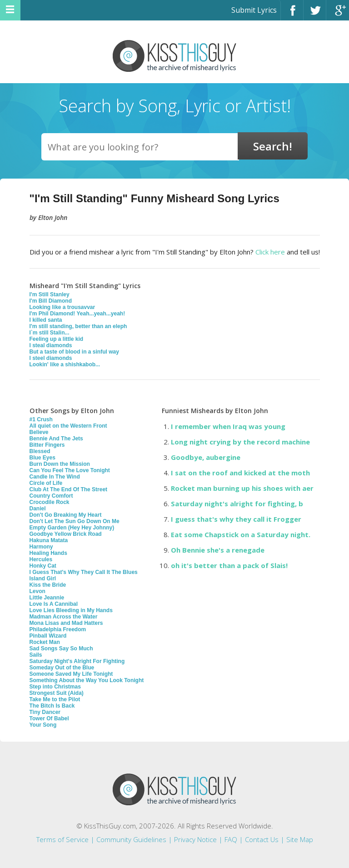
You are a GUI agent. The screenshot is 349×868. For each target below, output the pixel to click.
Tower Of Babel (49, 718)
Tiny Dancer (45, 712)
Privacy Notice (195, 839)
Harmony (41, 547)
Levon (37, 591)
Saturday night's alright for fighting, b (237, 504)
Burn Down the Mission (60, 464)
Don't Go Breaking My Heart (66, 515)
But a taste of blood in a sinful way (74, 352)
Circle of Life (46, 483)
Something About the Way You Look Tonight (87, 680)
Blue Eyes (42, 458)
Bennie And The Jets (56, 439)
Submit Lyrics (254, 10)
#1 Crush (41, 419)
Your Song (43, 725)
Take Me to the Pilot (55, 699)
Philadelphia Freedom (58, 629)
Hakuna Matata (49, 540)
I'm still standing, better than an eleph (78, 326)
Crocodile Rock (50, 502)
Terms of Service (62, 839)
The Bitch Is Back (52, 706)
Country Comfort (51, 496)
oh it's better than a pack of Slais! (229, 565)
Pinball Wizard (48, 636)
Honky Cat (43, 566)
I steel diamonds (51, 358)
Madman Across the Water (64, 617)
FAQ (231, 839)
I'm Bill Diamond (51, 301)
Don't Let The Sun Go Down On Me (75, 521)
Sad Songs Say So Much (61, 649)
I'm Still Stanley (50, 294)
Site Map (300, 839)
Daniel (38, 509)
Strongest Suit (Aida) (57, 693)
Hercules (41, 559)
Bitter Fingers (47, 445)
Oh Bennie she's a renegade (218, 550)
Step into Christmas (55, 687)
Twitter (315, 14)
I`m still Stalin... (50, 333)
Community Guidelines (131, 839)
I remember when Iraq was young (228, 426)
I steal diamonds (51, 345)
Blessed (40, 451)
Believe (39, 432)
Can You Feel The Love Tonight (70, 470)
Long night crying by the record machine (240, 442)
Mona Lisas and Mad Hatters (66, 623)
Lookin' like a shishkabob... (65, 364)
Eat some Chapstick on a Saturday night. (241, 534)
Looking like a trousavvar (62, 307)
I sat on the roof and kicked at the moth (240, 473)
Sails (36, 655)
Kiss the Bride (48, 585)
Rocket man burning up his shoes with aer (242, 488)
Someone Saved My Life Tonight (71, 674)
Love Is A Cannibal (54, 604)
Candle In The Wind (55, 477)
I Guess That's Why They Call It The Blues (84, 572)
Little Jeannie (47, 598)
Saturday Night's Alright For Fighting (77, 661)
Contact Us (262, 839)
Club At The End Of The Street (69, 489)
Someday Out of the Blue (62, 668)
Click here (270, 252)
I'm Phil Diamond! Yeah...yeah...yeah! (77, 314)
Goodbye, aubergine (206, 457)
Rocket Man (45, 642)
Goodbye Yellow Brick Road (66, 534)
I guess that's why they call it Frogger (236, 519)
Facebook (292, 14)
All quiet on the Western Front (68, 426)
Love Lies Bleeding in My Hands (71, 610)
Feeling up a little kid (57, 339)
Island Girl (43, 579)
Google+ (338, 14)
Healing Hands (48, 553)
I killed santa (46, 320)
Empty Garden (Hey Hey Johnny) (72, 528)
